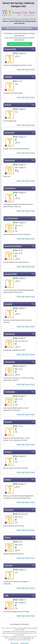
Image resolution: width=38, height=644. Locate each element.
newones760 (10, 160)
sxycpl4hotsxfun (11, 218)
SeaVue (8, 538)
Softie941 (8, 77)
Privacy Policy (25, 643)
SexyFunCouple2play (13, 246)
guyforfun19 (9, 133)
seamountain (10, 362)
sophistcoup (10, 334)
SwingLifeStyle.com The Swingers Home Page (22, 19)
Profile (19, 69)
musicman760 (10, 49)
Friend (32, 69)
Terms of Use (14, 643)
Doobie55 (8, 304)
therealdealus (10, 188)
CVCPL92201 (10, 392)
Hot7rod (8, 105)
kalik (6, 596)
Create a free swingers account (14, 38)
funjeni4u (8, 422)
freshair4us (9, 510)
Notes (27, 69)
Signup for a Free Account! (20, 44)
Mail (23, 69)
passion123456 (11, 274)
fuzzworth (9, 565)
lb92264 (8, 480)
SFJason (8, 452)
